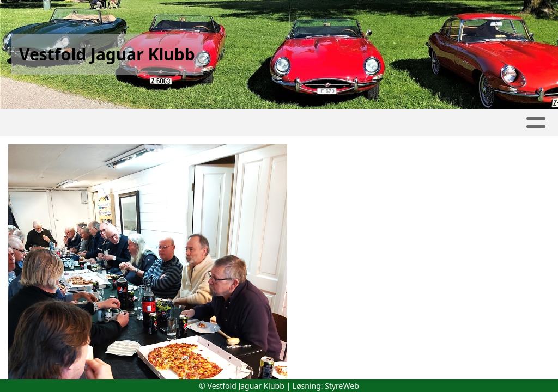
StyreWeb (342, 386)
